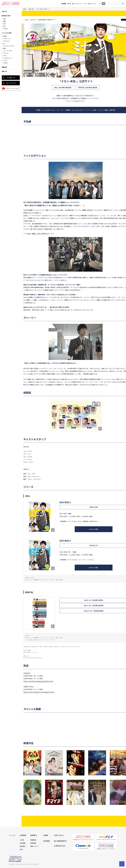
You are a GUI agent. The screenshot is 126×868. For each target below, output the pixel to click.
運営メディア (35, 846)
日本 (4, 26)
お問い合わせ (59, 835)
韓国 (4, 21)
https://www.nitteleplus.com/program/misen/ (39, 692)
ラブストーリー (7, 39)
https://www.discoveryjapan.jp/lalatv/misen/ (38, 681)
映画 (4, 48)
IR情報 (46, 835)
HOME (24, 9)
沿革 (21, 849)
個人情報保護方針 (60, 841)
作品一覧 (31, 9)
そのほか (5, 29)
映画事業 (33, 843)
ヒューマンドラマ (8, 51)
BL (4, 43)
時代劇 (5, 36)
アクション (6, 53)
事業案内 (34, 835)
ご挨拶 (22, 840)
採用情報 (46, 841)
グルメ (5, 56)
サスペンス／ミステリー (9, 46)
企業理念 (22, 846)
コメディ (5, 60)
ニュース (12, 835)
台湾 (4, 24)
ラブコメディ (7, 41)
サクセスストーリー (8, 58)
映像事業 (33, 840)
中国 (4, 19)
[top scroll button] (122, 864)
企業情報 (23, 835)
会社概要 (22, 843)
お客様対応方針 (60, 846)
